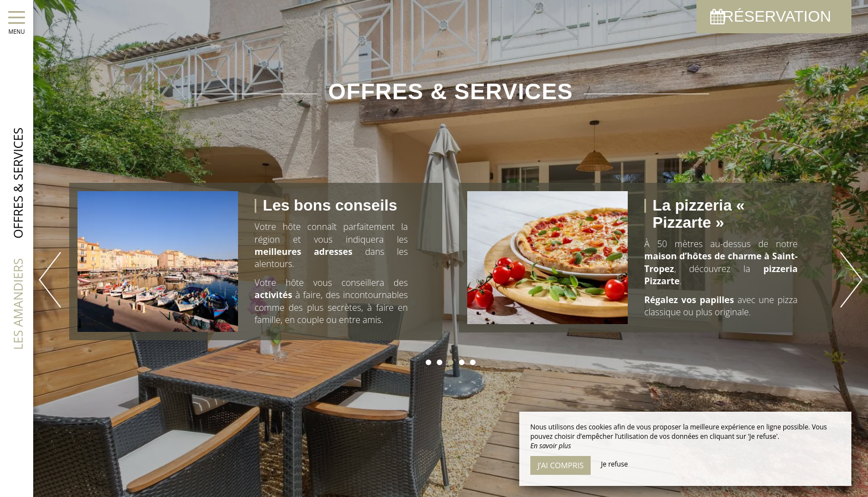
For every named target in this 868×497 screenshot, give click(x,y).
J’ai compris (560, 465)
